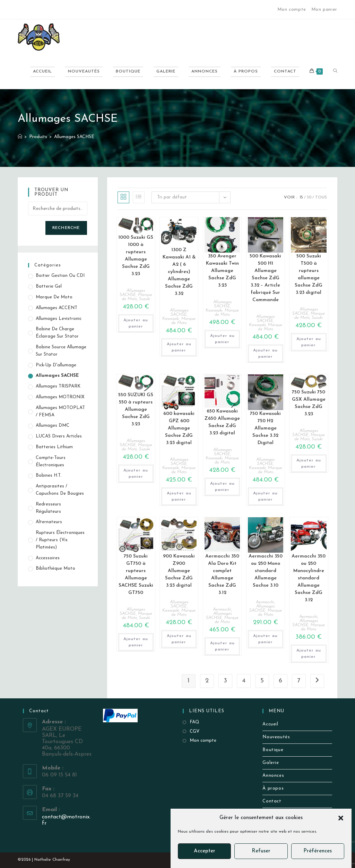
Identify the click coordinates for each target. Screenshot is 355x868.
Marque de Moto (183, 321)
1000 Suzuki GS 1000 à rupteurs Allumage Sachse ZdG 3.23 (136, 256)
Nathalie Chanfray (52, 860)
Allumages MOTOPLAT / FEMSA (60, 411)
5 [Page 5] (262, 681)
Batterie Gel (49, 286)
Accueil (270, 724)
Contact (272, 801)
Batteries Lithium (54, 447)
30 (309, 197)
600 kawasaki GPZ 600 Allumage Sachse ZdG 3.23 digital (179, 428)
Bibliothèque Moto (55, 568)
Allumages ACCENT (57, 308)
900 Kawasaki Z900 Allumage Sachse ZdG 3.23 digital (179, 571)
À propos (273, 788)
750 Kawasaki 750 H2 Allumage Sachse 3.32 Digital (265, 428)
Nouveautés (276, 737)
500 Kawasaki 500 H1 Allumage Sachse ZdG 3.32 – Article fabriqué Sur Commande (265, 278)
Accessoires (48, 558)
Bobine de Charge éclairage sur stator (57, 333)
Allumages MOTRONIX (60, 397)
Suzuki (145, 299)
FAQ (194, 722)
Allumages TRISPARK (58, 386)
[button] (341, 818)
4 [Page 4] (244, 681)
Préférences (318, 851)
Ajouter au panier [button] (136, 323)
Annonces (273, 776)
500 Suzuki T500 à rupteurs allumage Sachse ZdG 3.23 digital (309, 274)
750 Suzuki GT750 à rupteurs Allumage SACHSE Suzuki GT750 (136, 575)
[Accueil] (20, 137)
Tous (321, 197)
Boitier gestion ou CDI (60, 276)
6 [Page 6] (280, 681)
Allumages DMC (53, 426)
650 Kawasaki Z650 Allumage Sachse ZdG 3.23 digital (222, 422)
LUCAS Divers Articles (59, 436)
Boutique (273, 750)
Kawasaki (171, 319)
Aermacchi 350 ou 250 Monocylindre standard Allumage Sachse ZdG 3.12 (309, 578)
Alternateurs (49, 522)
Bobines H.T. (49, 475)
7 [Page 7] (299, 681)
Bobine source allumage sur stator (61, 351)
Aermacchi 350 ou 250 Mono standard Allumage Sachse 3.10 (266, 571)
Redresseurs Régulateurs (48, 508)
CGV (194, 731)
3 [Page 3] (225, 681)
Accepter (205, 851)
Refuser (261, 851)
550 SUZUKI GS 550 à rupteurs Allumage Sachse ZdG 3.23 (136, 410)
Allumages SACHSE (74, 137)
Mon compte (292, 10)
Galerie (271, 763)
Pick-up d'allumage (56, 365)
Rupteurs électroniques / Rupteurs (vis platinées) (60, 540)
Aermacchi (222, 610)
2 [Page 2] (207, 681)
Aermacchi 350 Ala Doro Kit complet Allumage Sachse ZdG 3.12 (222, 575)
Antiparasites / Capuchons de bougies (60, 490)
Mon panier (324, 10)
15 (301, 197)
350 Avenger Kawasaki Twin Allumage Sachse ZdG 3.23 (222, 271)
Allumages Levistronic (59, 319)
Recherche (66, 228)
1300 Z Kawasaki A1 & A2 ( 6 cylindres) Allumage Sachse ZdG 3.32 (179, 272)
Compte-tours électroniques (51, 461)
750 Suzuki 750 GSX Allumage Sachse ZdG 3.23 (309, 403)
